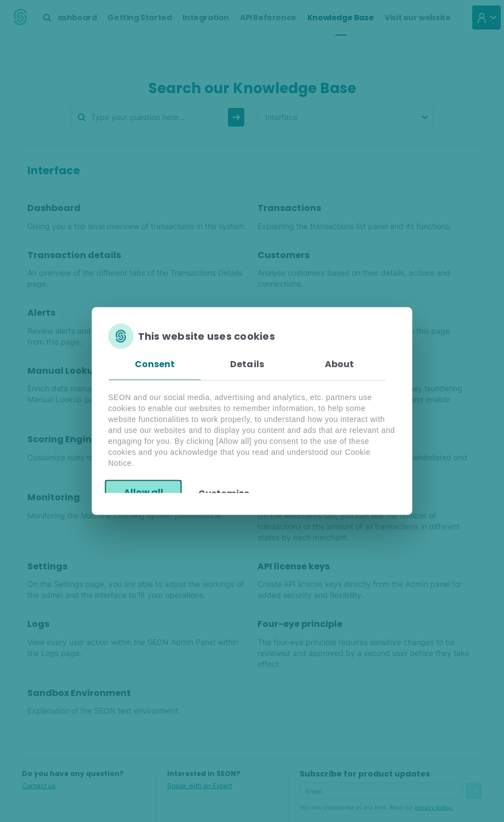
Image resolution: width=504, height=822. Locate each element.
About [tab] (340, 364)
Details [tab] (247, 364)
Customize (224, 493)
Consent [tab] (155, 364)
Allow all (144, 492)
